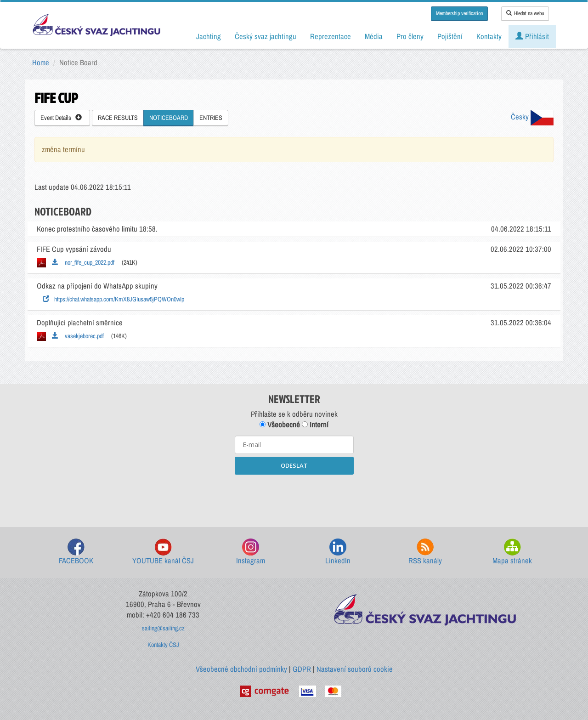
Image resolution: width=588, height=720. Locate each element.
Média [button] (374, 36)
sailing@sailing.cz (163, 628)
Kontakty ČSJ (163, 645)
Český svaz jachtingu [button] (266, 36)
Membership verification (459, 13)
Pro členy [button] (410, 36)
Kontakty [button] (489, 36)
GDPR (302, 669)
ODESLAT (294, 465)
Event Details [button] (61, 118)
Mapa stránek (512, 552)
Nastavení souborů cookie (355, 669)
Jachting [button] (209, 36)
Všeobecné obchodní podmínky (241, 669)
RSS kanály (425, 552)
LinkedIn (338, 552)
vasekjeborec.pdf (78, 336)
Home (41, 62)
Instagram (251, 552)
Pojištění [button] (450, 36)
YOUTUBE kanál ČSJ (163, 552)
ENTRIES (211, 118)
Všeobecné (280, 425)
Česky (532, 117)
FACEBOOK (76, 552)
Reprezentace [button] (331, 36)
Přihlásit (532, 36)
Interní (315, 425)
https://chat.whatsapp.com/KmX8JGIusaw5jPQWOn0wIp (113, 299)
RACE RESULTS (118, 118)
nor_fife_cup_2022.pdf (83, 262)
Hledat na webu (525, 13)
